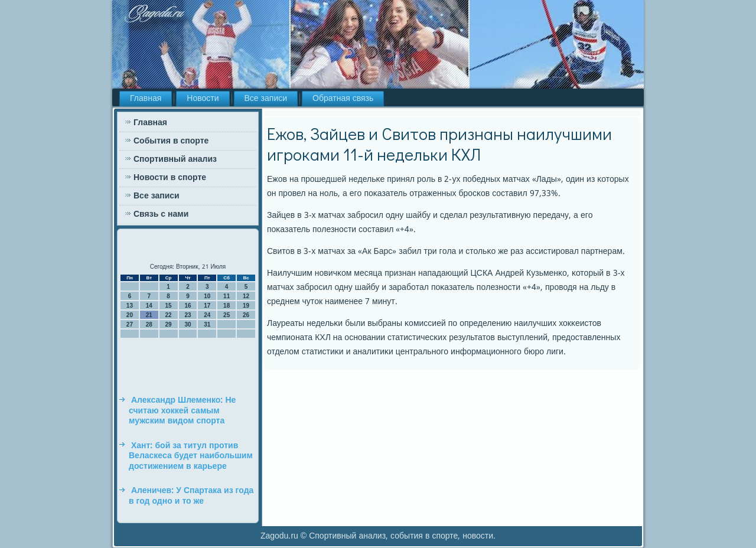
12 (246, 296)
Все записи (266, 99)
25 (227, 315)
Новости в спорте (170, 178)
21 (149, 315)
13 (130, 306)
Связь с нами (161, 214)
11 (227, 296)
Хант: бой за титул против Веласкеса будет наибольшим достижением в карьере (191, 456)
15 (169, 306)
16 (188, 306)
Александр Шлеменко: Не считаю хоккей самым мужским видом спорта (182, 411)
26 (246, 315)
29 (169, 324)
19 (246, 306)
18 (227, 306)
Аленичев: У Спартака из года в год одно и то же (191, 496)
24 (207, 315)
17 (207, 306)
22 (169, 315)
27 (130, 324)
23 (188, 315)
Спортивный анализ (175, 159)
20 (130, 315)
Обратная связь (343, 99)
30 (188, 324)
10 (207, 296)
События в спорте (171, 141)
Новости (203, 99)
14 (149, 306)
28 (149, 324)
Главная (146, 99)
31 (207, 324)
